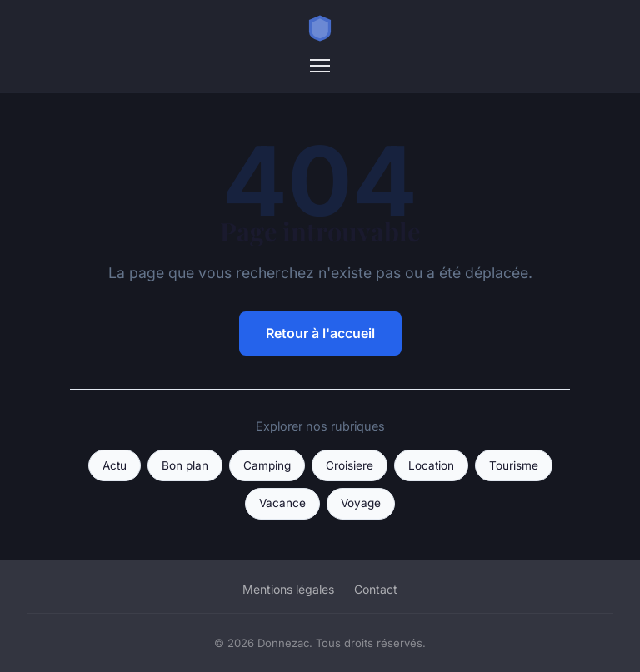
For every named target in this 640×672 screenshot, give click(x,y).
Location (431, 465)
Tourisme (514, 465)
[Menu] (320, 66)
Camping (267, 465)
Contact (376, 589)
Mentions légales (288, 589)
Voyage (361, 503)
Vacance (282, 503)
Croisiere (350, 465)
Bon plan (185, 465)
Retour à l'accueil (320, 333)
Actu (115, 465)
